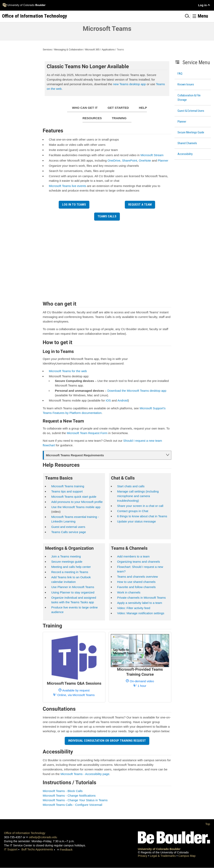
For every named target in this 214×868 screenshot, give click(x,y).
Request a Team (140, 205)
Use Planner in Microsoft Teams (73, 587)
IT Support (11, 849)
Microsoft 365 (92, 50)
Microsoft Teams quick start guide (74, 497)
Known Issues (186, 84)
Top (208, 824)
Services (47, 50)
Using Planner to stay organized (73, 592)
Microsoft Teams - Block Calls (63, 791)
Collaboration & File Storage (189, 98)
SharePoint (130, 160)
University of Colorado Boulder (159, 849)
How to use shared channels (136, 582)
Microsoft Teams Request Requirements (75, 455)
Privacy (143, 856)
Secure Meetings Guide (191, 132)
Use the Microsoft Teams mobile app (76, 507)
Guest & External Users (191, 111)
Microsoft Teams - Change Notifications (69, 796)
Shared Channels (187, 143)
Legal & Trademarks (163, 856)
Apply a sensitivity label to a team (140, 603)
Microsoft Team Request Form (87, 433)
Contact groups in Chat (133, 511)
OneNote (145, 160)
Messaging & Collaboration (68, 50)
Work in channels (129, 592)
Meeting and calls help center (71, 567)
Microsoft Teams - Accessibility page (85, 774)
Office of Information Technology (25, 833)
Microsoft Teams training (68, 486)
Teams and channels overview (137, 577)
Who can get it (85, 108)
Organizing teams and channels (138, 562)
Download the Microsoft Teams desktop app (137, 391)
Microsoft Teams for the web (68, 371)
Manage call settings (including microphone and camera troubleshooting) (138, 496)
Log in (202, 5)
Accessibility (185, 154)
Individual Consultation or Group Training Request (107, 741)
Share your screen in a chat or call (140, 506)
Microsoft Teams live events (68, 186)
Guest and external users (68, 527)
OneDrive (114, 160)
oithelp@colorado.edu (43, 837)
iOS (108, 400)
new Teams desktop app (129, 84)
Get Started (118, 108)
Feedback (66, 850)
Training (119, 118)
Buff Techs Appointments (37, 849)
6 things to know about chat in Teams (142, 516)
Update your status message (136, 521)
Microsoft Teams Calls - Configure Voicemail (72, 805)
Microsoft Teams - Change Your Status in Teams (75, 800)
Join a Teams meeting (66, 556)
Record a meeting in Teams (70, 572)
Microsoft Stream (152, 155)
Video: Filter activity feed (134, 608)
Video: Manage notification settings (141, 613)
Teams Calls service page (69, 532)
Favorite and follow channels (136, 587)
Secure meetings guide (67, 562)
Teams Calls (107, 216)
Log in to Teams (74, 205)
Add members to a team (133, 556)
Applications (108, 50)
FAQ (180, 74)
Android (123, 400)
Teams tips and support (67, 491)
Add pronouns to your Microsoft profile (77, 502)
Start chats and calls (131, 486)
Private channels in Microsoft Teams (141, 598)
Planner (182, 122)
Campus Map (187, 856)
